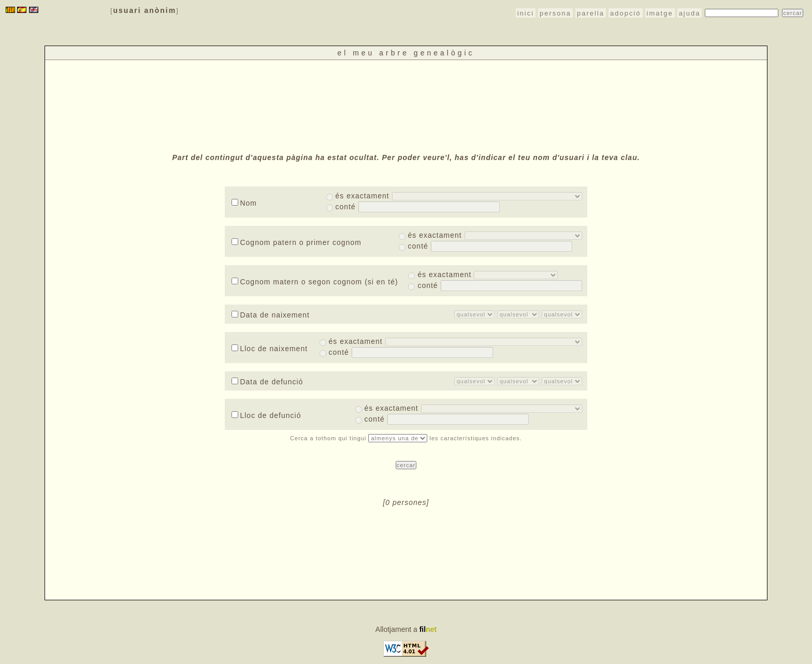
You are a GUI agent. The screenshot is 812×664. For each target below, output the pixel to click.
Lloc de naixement (270, 349)
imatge (660, 13)
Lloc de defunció (266, 415)
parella (591, 13)
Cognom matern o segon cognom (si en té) (315, 282)
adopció (626, 13)
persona (555, 13)
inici (526, 13)
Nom (244, 203)
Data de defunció (267, 382)
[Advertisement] (406, 105)
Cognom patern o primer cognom (296, 242)
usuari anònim (145, 10)
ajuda (690, 13)
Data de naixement (271, 315)
